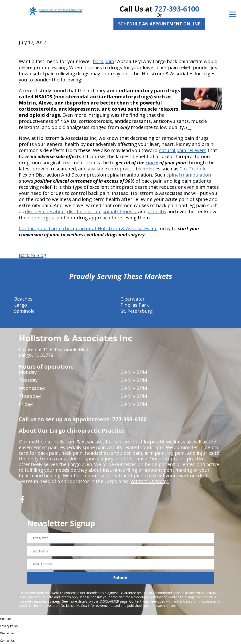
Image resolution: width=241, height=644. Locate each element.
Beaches (23, 299)
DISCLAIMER (109, 601)
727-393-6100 (177, 9)
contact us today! (150, 481)
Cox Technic (193, 169)
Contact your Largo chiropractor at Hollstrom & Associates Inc (88, 228)
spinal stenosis (119, 211)
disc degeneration (45, 211)
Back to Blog (32, 255)
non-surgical (42, 218)
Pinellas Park (135, 305)
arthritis (157, 211)
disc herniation (84, 211)
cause (152, 163)
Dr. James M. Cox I (75, 606)
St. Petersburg (137, 311)
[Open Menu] (233, 14)
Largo (21, 305)
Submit (121, 578)
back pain (103, 61)
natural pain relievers (183, 150)
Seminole (24, 311)
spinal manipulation (189, 175)
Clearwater (133, 299)
